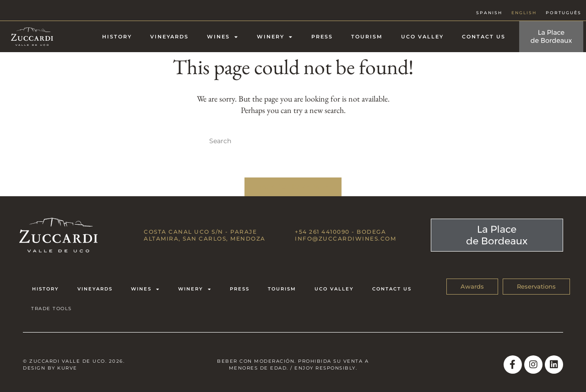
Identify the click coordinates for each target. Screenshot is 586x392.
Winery (275, 37)
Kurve (67, 368)
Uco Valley (422, 37)
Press (322, 37)
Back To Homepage (293, 187)
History (117, 37)
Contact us (484, 37)
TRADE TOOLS (52, 309)
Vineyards (169, 37)
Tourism (367, 37)
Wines (223, 37)
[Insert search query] (293, 141)
